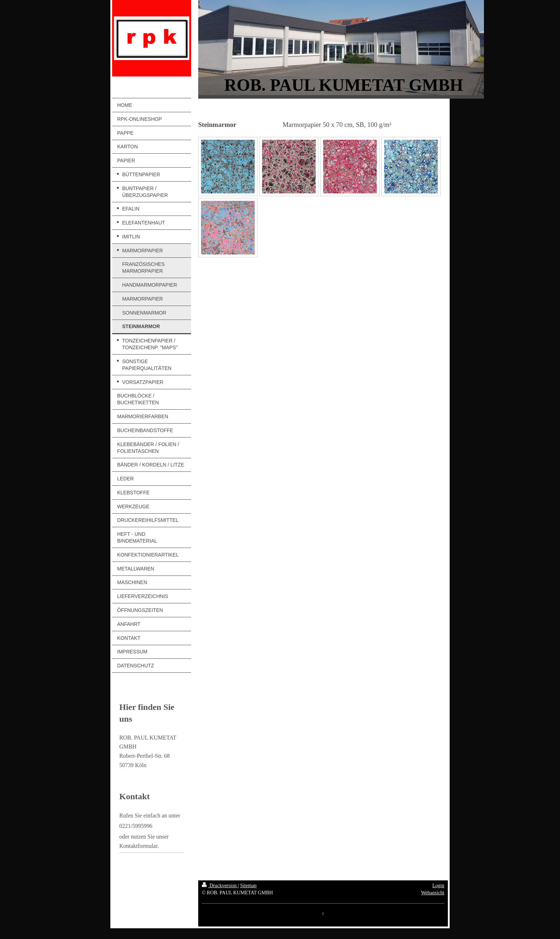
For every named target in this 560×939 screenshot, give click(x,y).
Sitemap (248, 886)
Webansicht (433, 893)
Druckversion (220, 886)
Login (438, 886)
